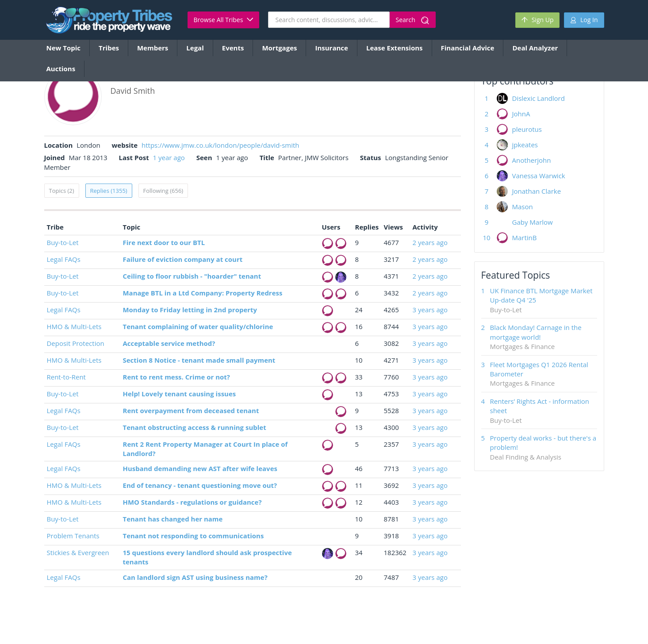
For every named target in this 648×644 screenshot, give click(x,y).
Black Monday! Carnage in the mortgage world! (536, 332)
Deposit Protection (76, 343)
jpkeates (525, 145)
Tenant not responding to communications (194, 536)
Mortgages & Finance (523, 346)
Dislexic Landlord (539, 98)
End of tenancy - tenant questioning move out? (200, 485)
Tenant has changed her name (173, 519)
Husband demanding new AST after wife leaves (200, 468)
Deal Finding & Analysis (526, 457)
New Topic (64, 48)
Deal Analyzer (535, 48)
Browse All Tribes (223, 20)
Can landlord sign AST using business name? (195, 577)
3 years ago (430, 310)
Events (233, 48)
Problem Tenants (73, 536)
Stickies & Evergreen (78, 552)
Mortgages (279, 48)
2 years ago (430, 242)
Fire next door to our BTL (164, 242)
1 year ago (169, 157)
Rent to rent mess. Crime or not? (176, 377)
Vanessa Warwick (539, 176)
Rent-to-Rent (66, 377)
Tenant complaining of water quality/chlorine (198, 326)
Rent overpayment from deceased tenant (191, 410)
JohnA (521, 114)
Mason (523, 207)
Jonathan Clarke (537, 191)
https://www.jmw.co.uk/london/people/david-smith (220, 145)
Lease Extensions (395, 48)
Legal (195, 48)
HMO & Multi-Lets (74, 326)
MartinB (525, 238)
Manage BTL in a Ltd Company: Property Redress (203, 293)
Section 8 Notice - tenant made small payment (199, 360)
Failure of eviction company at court (183, 259)
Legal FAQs (64, 259)
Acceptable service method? (169, 343)
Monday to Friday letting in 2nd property (190, 310)
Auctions (61, 69)
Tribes (109, 48)
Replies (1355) (109, 191)
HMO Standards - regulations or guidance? (192, 502)
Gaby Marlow (533, 222)
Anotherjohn (532, 160)
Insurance (331, 48)
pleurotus (527, 129)
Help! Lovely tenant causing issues (180, 394)
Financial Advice (468, 48)
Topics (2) (62, 191)
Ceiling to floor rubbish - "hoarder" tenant (192, 276)
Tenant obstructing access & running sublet (195, 427)
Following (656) (163, 191)
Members (153, 48)
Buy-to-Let (63, 242)
